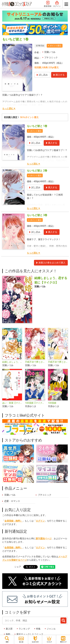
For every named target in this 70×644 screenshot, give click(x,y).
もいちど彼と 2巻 (37, 171)
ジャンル (51, 629)
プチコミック (51, 58)
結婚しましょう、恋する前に (12, 362)
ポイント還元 (55, 46)
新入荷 (9, 629)
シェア (18, 567)
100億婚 (52, 403)
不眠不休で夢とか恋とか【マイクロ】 (35, 362)
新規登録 (48, 4)
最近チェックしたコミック (30, 634)
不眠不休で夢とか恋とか (58, 362)
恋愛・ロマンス (12, 501)
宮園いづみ (50, 52)
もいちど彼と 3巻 (37, 215)
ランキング (24, 629)
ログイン (57, 4)
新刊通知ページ (44, 539)
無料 (8, 634)
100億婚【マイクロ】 (35, 403)
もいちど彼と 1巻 (37, 126)
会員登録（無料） (13, 521)
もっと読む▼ (9, 108)
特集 (38, 629)
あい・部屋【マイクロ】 (12, 403)
